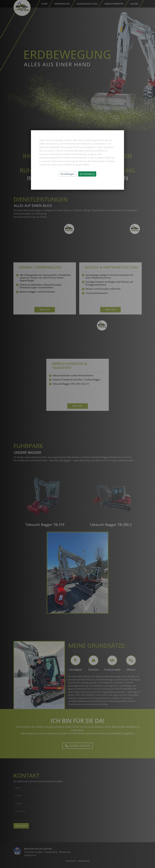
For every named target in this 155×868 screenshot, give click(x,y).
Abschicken (21, 826)
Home (44, 4)
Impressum (71, 861)
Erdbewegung (62, 4)
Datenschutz (84, 861)
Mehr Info (45, 310)
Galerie (134, 4)
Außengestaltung (87, 4)
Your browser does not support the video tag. (45, 242)
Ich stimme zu (87, 174)
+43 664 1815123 (78, 746)
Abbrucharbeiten (114, 4)
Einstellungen (67, 174)
